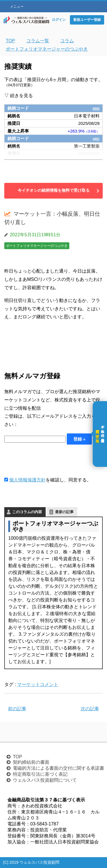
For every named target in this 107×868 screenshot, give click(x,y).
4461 (95, 138)
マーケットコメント (38, 684)
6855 (95, 108)
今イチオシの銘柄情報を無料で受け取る (54, 190)
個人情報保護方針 (27, 480)
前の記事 (17, 709)
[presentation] (48, 460)
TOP (18, 757)
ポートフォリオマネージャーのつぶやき (37, 246)
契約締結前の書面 (31, 762)
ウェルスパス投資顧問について (45, 780)
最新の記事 (64, 512)
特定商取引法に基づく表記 (40, 774)
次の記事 (90, 709)
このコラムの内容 (27, 512)
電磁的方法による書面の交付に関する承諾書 (58, 768)
